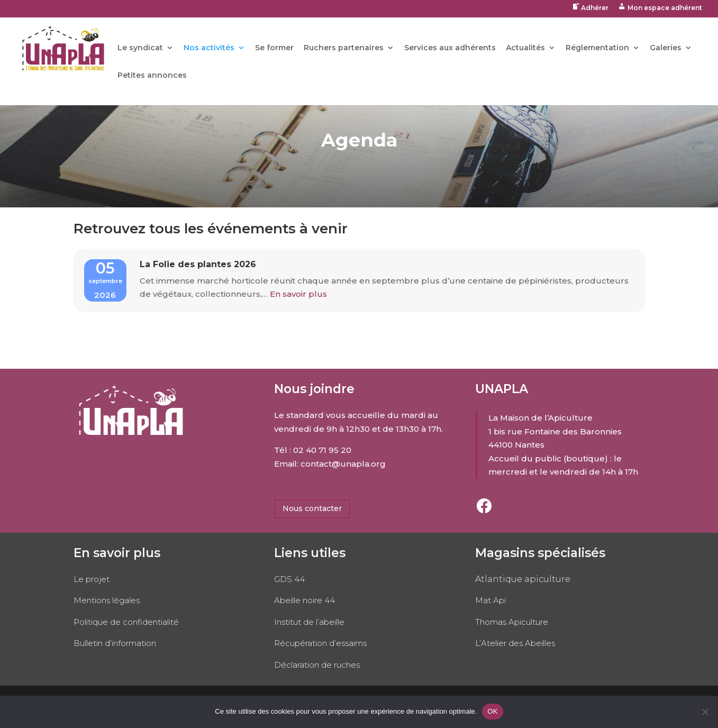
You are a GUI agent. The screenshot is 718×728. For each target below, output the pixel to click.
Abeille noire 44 (305, 600)
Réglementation (597, 48)
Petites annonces (152, 76)
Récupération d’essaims (320, 643)
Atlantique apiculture (523, 579)
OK (492, 711)
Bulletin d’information (115, 643)
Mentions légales (107, 600)
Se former (274, 48)
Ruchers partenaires (344, 48)
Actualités (525, 48)
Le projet (92, 579)
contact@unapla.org (343, 464)
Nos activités (209, 48)
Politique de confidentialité (126, 622)
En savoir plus (297, 294)
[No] (705, 712)
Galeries (666, 48)
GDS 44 (289, 579)
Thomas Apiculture (512, 622)
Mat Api (490, 600)
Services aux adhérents (450, 48)
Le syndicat (140, 48)
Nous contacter (312, 508)
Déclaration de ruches (317, 665)
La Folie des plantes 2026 (198, 264)
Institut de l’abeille (309, 622)
